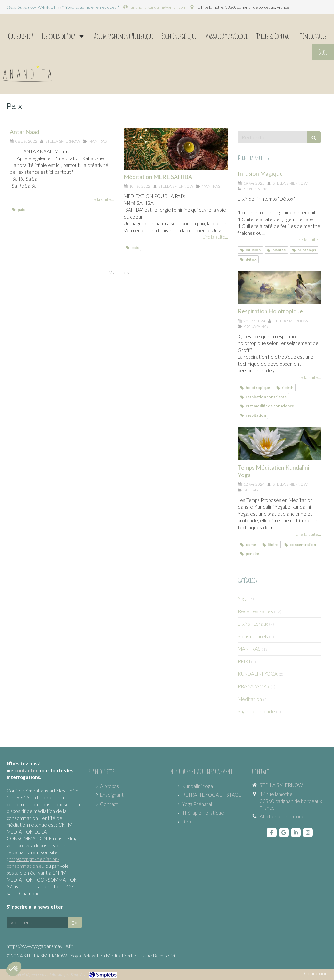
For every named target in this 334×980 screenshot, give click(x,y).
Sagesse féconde (256, 711)
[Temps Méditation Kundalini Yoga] (279, 444)
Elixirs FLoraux (253, 624)
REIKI (244, 661)
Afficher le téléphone (282, 816)
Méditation (250, 699)
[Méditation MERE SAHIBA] (176, 149)
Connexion (316, 973)
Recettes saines (255, 611)
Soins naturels (253, 636)
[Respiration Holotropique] (279, 288)
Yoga (243, 598)
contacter (26, 770)
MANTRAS (249, 649)
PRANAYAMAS (254, 686)
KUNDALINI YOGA (258, 674)
